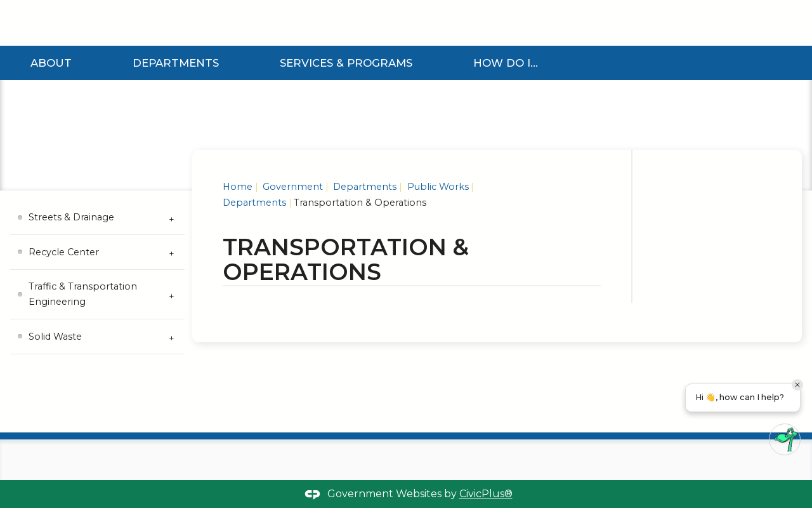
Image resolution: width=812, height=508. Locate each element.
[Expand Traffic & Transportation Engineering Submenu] (172, 295)
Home (238, 187)
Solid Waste (55, 337)
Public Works (437, 187)
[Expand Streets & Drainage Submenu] (172, 218)
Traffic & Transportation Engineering (83, 294)
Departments (176, 63)
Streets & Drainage (71, 217)
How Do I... (506, 63)
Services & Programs (346, 63)
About (51, 63)
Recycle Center (64, 252)
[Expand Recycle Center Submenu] (172, 252)
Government (291, 187)
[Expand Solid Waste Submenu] (172, 337)
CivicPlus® (486, 494)
